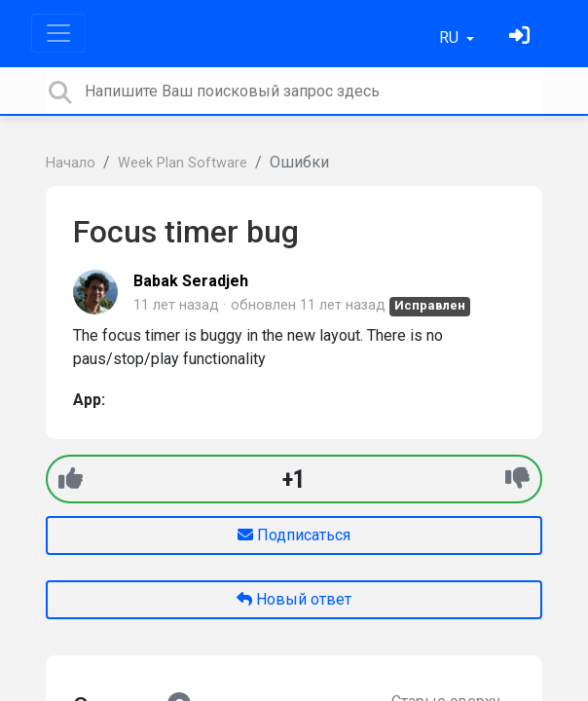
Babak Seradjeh (191, 281)
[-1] (517, 479)
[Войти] (522, 37)
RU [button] (451, 37)
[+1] (71, 479)
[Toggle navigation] (58, 33)
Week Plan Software (183, 163)
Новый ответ (294, 599)
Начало (71, 163)
